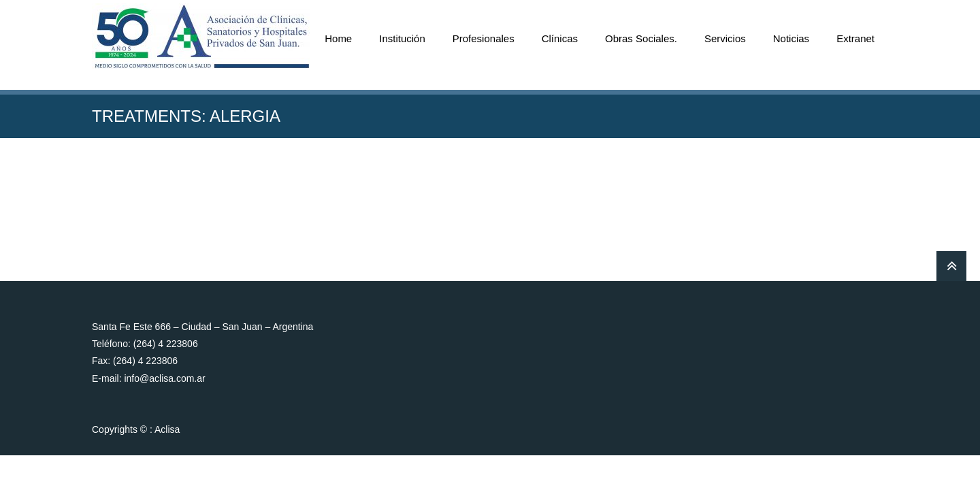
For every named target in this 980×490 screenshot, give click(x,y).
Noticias (791, 38)
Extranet (855, 38)
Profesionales (484, 38)
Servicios (725, 38)
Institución (402, 38)
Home (338, 38)
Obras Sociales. (641, 38)
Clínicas (560, 38)
